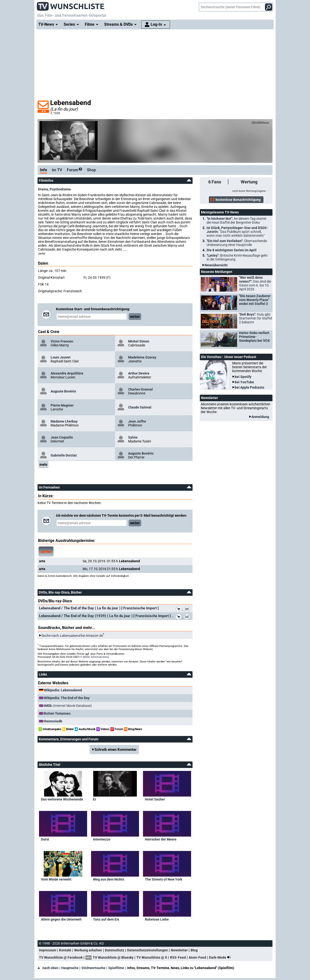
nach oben (48, 968)
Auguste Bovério (63, 391)
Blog (194, 950)
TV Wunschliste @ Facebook (61, 957)
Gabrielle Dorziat (64, 455)
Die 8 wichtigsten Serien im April (232, 250)
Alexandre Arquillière (67, 373)
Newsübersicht (216, 265)
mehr (43, 465)
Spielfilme (116, 968)
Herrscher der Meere (161, 839)
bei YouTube (244, 382)
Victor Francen (62, 341)
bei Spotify (243, 377)
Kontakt (65, 950)
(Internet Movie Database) (68, 706)
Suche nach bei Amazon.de (72, 636)
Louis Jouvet (61, 357)
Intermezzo (102, 839)
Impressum (48, 950)
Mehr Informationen (96, 657)
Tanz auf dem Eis (106, 919)
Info (43, 170)
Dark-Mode (221, 957)
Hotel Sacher (155, 799)
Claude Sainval (140, 407)
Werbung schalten (88, 950)
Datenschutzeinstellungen (147, 950)
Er (95, 799)
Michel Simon (139, 341)
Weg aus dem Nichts (109, 879)
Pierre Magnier (62, 405)
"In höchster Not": (236, 220)
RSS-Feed (178, 957)
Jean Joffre (137, 421)
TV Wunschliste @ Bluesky (113, 957)
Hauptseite (70, 968)
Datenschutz (115, 950)
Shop (91, 170)
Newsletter (179, 950)
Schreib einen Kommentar (116, 750)
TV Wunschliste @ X (152, 957)
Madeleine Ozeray (142, 357)
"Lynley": (237, 257)
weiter (135, 317)
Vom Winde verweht (56, 879)
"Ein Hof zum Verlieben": (237, 243)
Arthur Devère (139, 373)
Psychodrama (60, 189)
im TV (57, 170)
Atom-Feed (197, 957)
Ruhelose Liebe (157, 919)
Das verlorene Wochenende (62, 799)
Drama (43, 189)
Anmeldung (260, 417)
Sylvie (133, 437)
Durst (45, 839)
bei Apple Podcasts (249, 387)
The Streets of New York (163, 879)
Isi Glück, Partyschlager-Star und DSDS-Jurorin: (237, 232)
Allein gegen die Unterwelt (61, 919)
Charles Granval (140, 389)
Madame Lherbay (64, 421)
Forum (74, 170)
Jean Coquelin (62, 437)
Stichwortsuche (93, 968)
